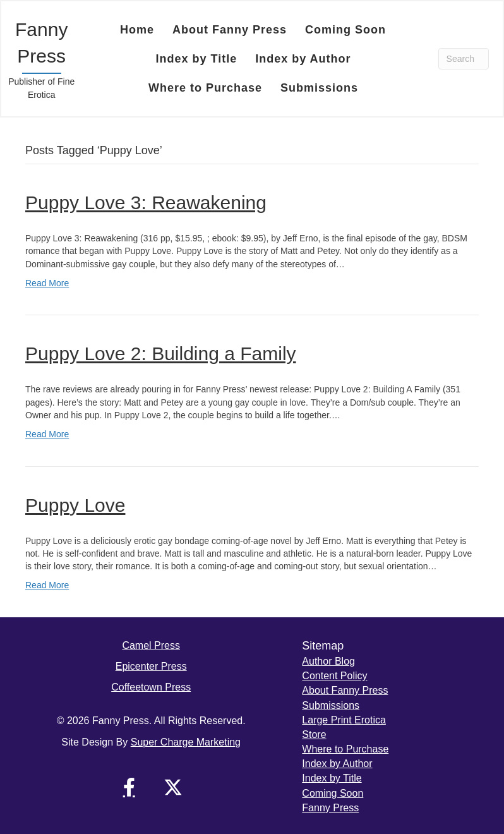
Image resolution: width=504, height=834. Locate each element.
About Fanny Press (345, 690)
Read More (47, 283)
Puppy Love (75, 505)
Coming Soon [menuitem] (345, 30)
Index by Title (332, 778)
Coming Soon (333, 793)
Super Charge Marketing (186, 742)
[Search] (464, 59)
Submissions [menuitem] (319, 88)
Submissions (331, 705)
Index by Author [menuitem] (303, 59)
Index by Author (337, 764)
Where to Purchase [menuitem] (205, 88)
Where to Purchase (345, 749)
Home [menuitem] (137, 30)
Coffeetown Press (151, 687)
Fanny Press (330, 808)
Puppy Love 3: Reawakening (146, 202)
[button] (129, 787)
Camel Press (151, 645)
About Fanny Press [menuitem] (230, 30)
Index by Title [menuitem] (196, 59)
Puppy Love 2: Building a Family (161, 354)
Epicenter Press (151, 666)
